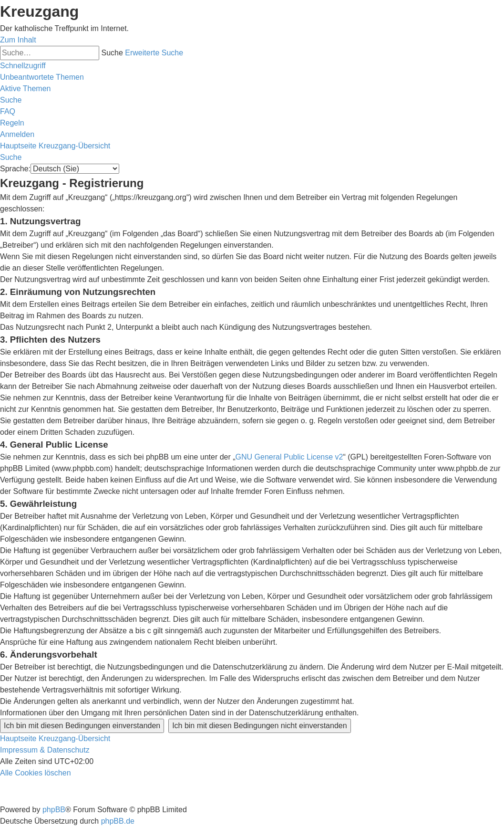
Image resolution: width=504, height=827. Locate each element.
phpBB (54, 810)
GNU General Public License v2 (289, 457)
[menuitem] (42, 77)
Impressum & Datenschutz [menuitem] (45, 750)
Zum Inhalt (18, 40)
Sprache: (15, 169)
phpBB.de (118, 821)
